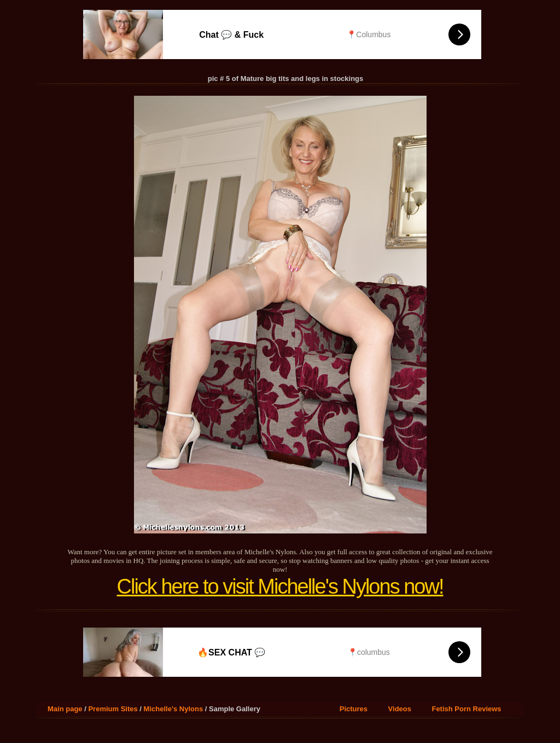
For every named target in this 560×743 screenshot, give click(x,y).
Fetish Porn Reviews (466, 709)
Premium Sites (113, 709)
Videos (400, 709)
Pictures (354, 709)
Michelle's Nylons (174, 709)
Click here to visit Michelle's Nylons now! (280, 587)
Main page (65, 709)
